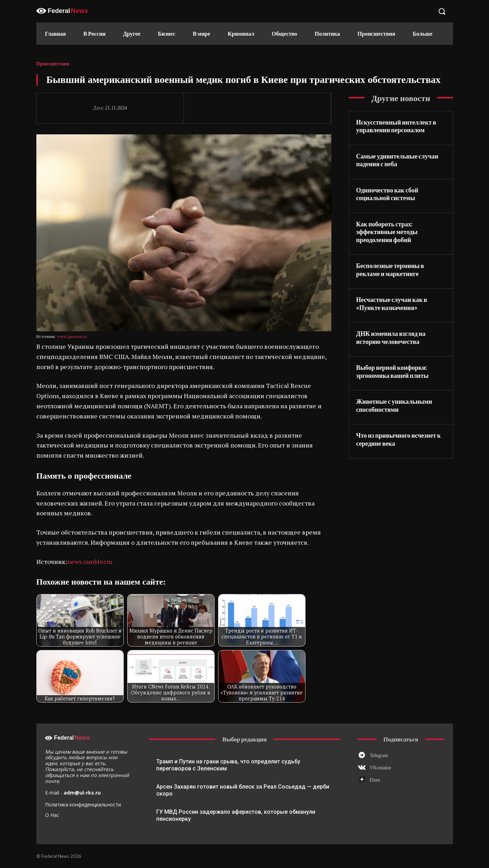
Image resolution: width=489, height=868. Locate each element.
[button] (442, 11)
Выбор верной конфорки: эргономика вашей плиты (392, 371)
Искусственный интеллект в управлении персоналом (396, 126)
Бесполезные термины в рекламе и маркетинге (390, 270)
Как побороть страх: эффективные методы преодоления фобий (387, 232)
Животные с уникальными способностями (394, 405)
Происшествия (53, 64)
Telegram (379, 756)
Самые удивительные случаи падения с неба (397, 160)
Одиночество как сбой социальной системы (387, 194)
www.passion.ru (72, 336)
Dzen (375, 780)
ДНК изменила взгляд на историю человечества (391, 337)
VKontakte (380, 768)
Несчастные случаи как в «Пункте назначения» (392, 304)
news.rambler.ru (90, 562)
